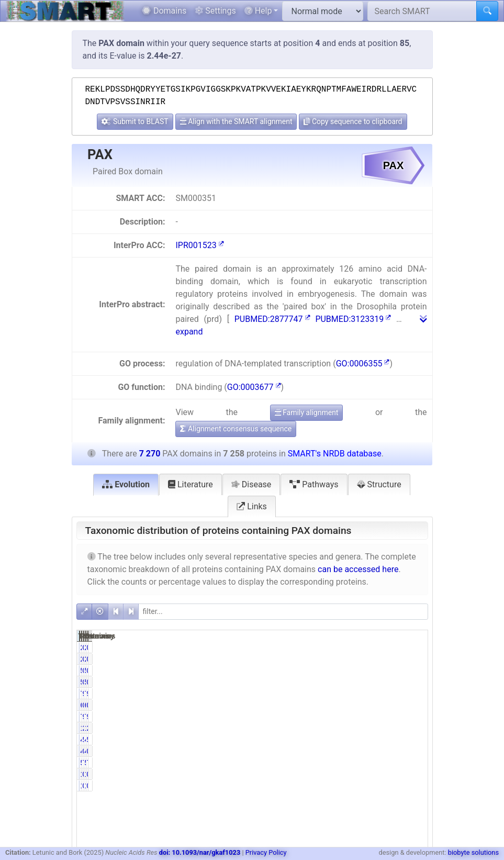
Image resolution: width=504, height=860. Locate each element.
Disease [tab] (251, 484)
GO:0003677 (254, 387)
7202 (339, 694)
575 (390, 763)
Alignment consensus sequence (236, 429)
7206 (388, 717)
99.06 (412, 694)
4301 (339, 740)
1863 (388, 728)
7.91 (365, 763)
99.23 (362, 694)
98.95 (412, 717)
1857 (339, 728)
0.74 (365, 671)
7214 (388, 694)
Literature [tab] (191, 484)
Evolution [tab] (126, 484)
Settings (215, 11)
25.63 (412, 728)
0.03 (365, 647)
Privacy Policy (266, 852)
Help (258, 11)
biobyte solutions (473, 852)
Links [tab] (252, 506)
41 (343, 751)
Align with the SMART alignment (236, 121)
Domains (164, 11)
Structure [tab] (379, 484)
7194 (339, 717)
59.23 (412, 740)
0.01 (365, 774)
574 (341, 763)
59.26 (362, 740)
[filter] (283, 612)
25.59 (362, 728)
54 (343, 671)
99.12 (362, 717)
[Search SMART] (422, 11)
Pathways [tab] (314, 484)
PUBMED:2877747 (272, 319)
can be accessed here (358, 569)
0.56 (365, 751)
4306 (388, 740)
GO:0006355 (363, 364)
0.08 (365, 705)
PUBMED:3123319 (353, 319)
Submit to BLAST (135, 121)
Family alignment (307, 412)
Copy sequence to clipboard (353, 121)
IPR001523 (199, 245)
